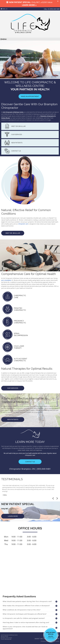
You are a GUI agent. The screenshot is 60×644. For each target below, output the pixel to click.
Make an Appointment (30, 96)
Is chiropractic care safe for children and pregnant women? (24, 618)
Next (57, 498)
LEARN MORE (13, 516)
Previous (53, 498)
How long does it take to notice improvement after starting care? (26, 622)
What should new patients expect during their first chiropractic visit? (27, 601)
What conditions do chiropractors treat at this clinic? (22, 610)
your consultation (6, 280)
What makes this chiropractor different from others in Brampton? (26, 606)
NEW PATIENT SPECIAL (51, 635)
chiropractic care (23, 224)
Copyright (37, 638)
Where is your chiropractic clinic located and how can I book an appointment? (25, 628)
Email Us (4, 9)
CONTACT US (16, 151)
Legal (41, 638)
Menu (3, 39)
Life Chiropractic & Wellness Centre (13, 112)
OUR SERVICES (17, 134)
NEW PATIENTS (17, 143)
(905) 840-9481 (55, 9)
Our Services (13, 388)
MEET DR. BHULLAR (18, 126)
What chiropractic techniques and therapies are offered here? (25, 614)
